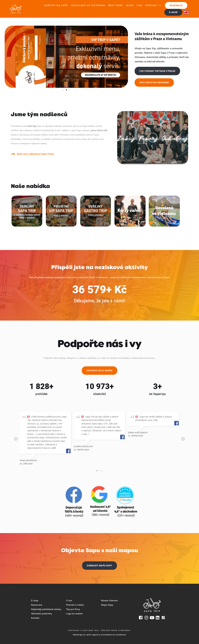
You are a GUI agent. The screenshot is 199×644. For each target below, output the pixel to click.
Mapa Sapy (107, 605)
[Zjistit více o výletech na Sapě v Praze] (13, 154)
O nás (69, 600)
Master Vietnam (109, 600)
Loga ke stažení (74, 614)
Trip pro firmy (73, 609)
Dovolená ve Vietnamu (88, 5)
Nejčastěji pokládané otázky (46, 609)
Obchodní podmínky (42, 614)
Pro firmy (116, 5)
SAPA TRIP (94, 630)
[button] (64, 90)
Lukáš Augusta (92, 635)
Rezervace (37, 605)
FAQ (140, 5)
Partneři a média (75, 605)
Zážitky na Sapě (56, 5)
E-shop (35, 600)
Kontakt (153, 5)
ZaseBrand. (121, 635)
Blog (130, 5)
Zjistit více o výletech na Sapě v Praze (35, 154)
